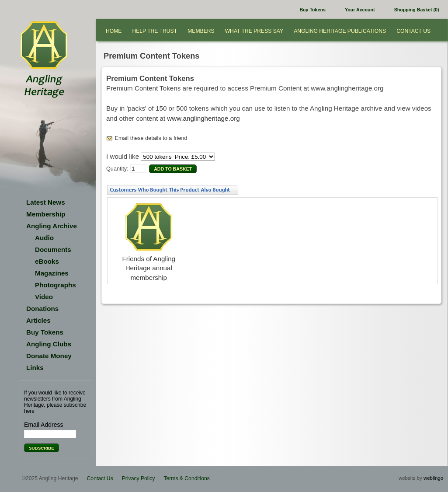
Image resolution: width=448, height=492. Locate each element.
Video (44, 297)
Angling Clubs (49, 344)
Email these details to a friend (151, 138)
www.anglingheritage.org (203, 118)
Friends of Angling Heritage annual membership (149, 268)
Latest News (46, 202)
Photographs (56, 285)
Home (114, 31)
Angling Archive (52, 226)
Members (201, 31)
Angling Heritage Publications (340, 31)
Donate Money (49, 356)
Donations (42, 309)
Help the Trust (155, 31)
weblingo (433, 478)
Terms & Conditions (186, 478)
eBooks (47, 261)
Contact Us (413, 31)
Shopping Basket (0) (417, 10)
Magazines (52, 273)
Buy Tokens (312, 10)
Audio (44, 238)
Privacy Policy (139, 478)
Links (35, 368)
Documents (53, 249)
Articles (38, 320)
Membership (46, 214)
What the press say (254, 31)
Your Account (360, 10)
